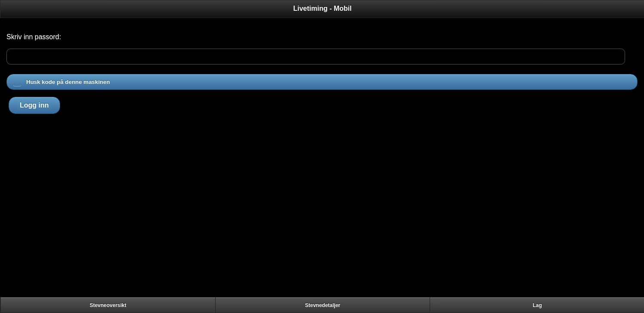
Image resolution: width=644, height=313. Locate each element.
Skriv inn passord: (34, 37)
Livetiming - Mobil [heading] (323, 8)
